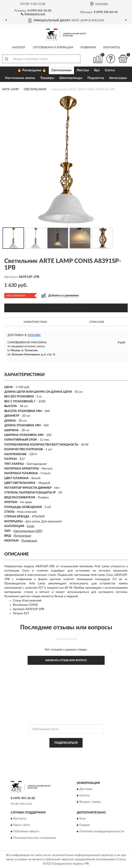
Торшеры (47, 78)
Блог (83, 819)
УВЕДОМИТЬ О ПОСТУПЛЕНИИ (66, 308)
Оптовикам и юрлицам (53, 47)
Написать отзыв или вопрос (66, 660)
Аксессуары (118, 78)
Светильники (61, 70)
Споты (110, 70)
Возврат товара (90, 802)
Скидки (85, 825)
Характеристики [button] (35, 322)
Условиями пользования (60, 756)
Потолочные (22, 536)
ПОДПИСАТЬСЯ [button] (66, 743)
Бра (97, 70)
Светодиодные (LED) (28, 531)
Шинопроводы (71, 78)
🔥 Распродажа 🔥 (32, 70)
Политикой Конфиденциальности (87, 752)
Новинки (88, 47)
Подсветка (96, 78)
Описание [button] (97, 322)
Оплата (85, 796)
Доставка (86, 789)
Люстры (83, 70)
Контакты (112, 47)
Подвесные (29, 541)
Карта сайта (22, 825)
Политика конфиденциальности (102, 832)
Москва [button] (34, 335)
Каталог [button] (19, 47)
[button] (33, 14)
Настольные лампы (20, 78)
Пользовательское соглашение (35, 838)
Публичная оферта (26, 832)
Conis (31, 526)
